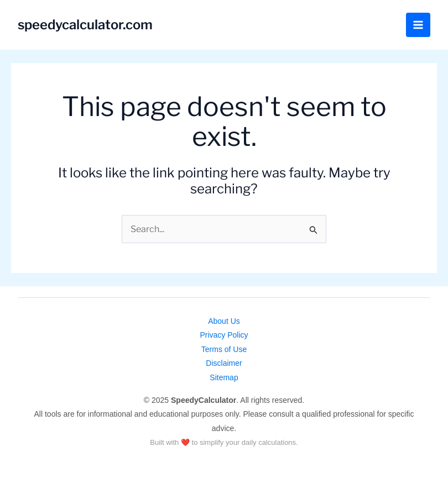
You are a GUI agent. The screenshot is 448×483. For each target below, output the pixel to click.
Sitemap (224, 377)
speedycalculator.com (86, 25)
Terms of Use (224, 349)
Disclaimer (224, 363)
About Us (224, 321)
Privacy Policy (224, 335)
